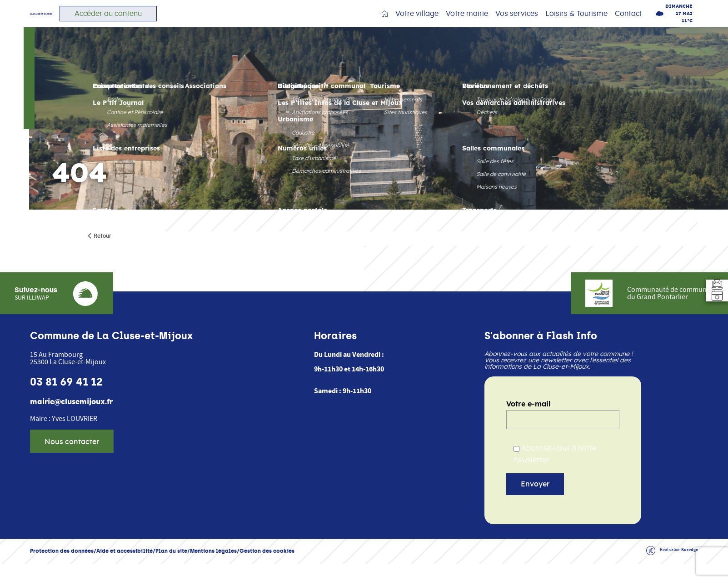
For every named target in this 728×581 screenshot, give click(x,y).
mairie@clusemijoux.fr (71, 423)
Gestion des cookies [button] (267, 572)
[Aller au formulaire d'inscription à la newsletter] (712, 274)
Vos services (517, 23)
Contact (628, 23)
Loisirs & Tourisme (576, 23)
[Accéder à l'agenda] (712, 307)
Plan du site (171, 572)
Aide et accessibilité (125, 572)
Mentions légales (213, 572)
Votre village (417, 23)
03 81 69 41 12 (66, 403)
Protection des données (62, 572)
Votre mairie (467, 23)
